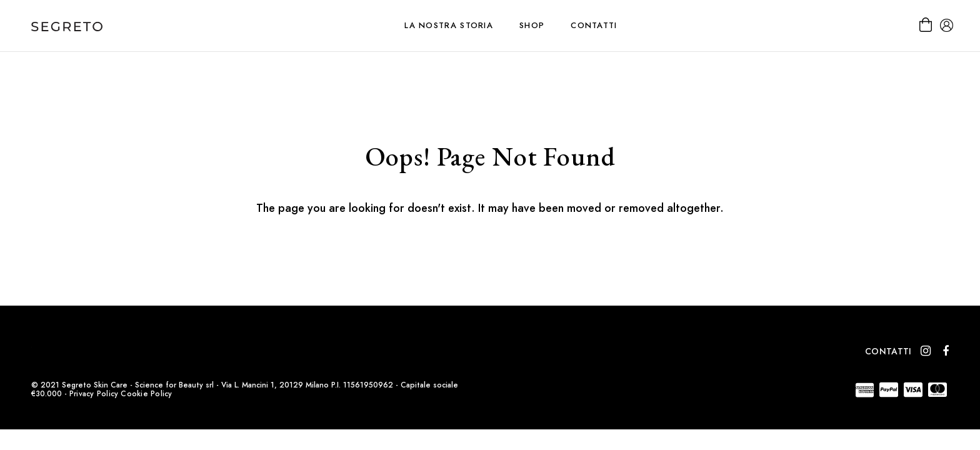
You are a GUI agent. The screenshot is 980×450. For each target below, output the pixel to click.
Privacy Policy (94, 394)
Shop (532, 25)
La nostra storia (449, 25)
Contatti (594, 25)
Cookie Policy (146, 394)
